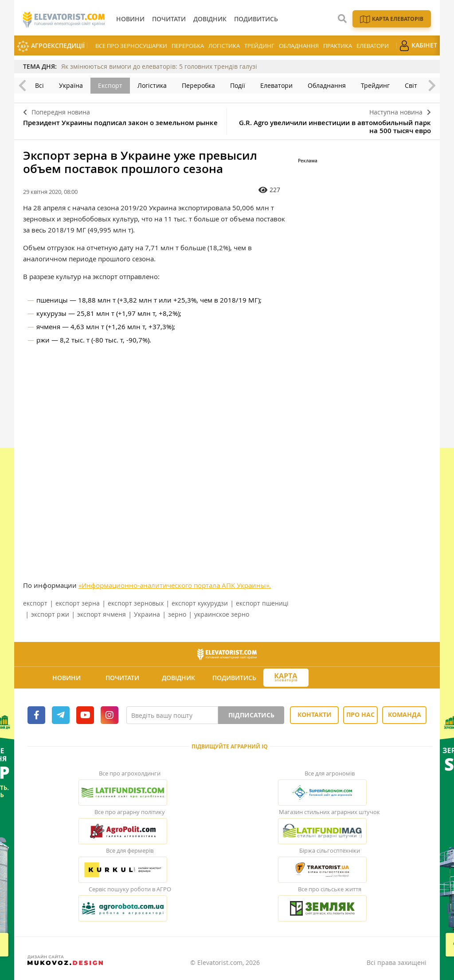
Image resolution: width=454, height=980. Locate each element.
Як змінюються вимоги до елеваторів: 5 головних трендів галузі (159, 66)
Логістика (224, 46)
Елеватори (373, 46)
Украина (147, 614)
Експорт (110, 85)
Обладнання (299, 46)
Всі (39, 85)
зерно (177, 614)
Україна (71, 85)
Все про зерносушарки (131, 46)
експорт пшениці (262, 603)
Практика (338, 46)
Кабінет (418, 46)
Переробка (188, 46)
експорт (35, 603)
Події (238, 85)
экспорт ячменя (102, 614)
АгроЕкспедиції (51, 46)
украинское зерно (222, 614)
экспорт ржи (50, 614)
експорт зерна (78, 603)
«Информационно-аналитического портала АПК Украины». (175, 585)
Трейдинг (259, 46)
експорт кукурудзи (200, 603)
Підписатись (251, 715)
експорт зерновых (136, 603)
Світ (411, 85)
